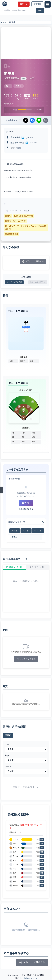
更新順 (15, 531)
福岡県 (8, 216)
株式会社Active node (28, 978)
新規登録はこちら (26, 509)
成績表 (8, 735)
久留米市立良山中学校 (23, 216)
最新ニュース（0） (14, 567)
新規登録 (37, 4)
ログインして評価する (33, 261)
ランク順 (38, 531)
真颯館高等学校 (12, 234)
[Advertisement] (26, 43)
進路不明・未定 (17, 143)
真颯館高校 (15, 137)
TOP (4, 22)
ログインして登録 (26, 659)
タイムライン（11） (38, 567)
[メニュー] (48, 4)
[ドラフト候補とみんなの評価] (5, 4)
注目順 (26, 531)
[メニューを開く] (1, 490)
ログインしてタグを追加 (17, 211)
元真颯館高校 (13, 78)
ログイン (24, 4)
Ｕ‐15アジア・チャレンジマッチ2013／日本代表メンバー (25, 228)
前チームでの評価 (14, 282)
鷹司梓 (14, 537)
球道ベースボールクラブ (15, 221)
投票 (42, 839)
